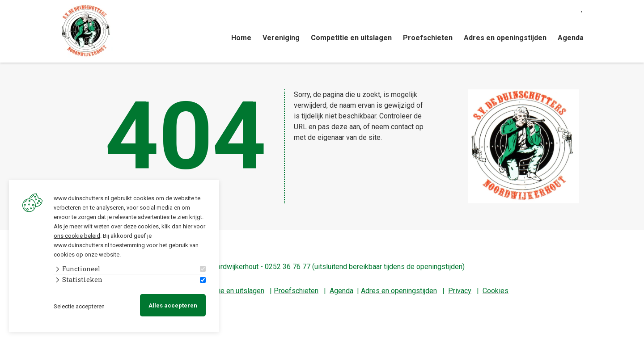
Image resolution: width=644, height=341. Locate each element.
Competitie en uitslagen (351, 38)
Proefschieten (428, 38)
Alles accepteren (173, 305)
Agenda (571, 38)
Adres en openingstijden (505, 38)
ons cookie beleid (77, 235)
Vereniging (281, 38)
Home (241, 38)
